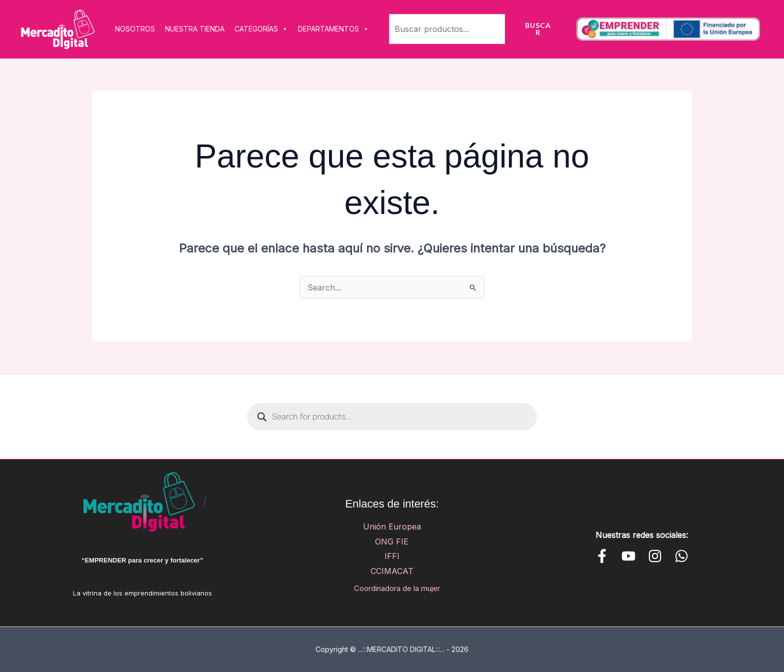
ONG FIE (392, 541)
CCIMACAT (392, 571)
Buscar (538, 29)
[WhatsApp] (681, 556)
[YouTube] (628, 556)
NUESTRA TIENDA (195, 29)
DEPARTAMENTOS (333, 29)
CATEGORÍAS (261, 29)
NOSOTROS (135, 29)
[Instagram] (655, 556)
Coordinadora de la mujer (397, 588)
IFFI (392, 556)
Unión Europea (392, 526)
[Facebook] (602, 556)
